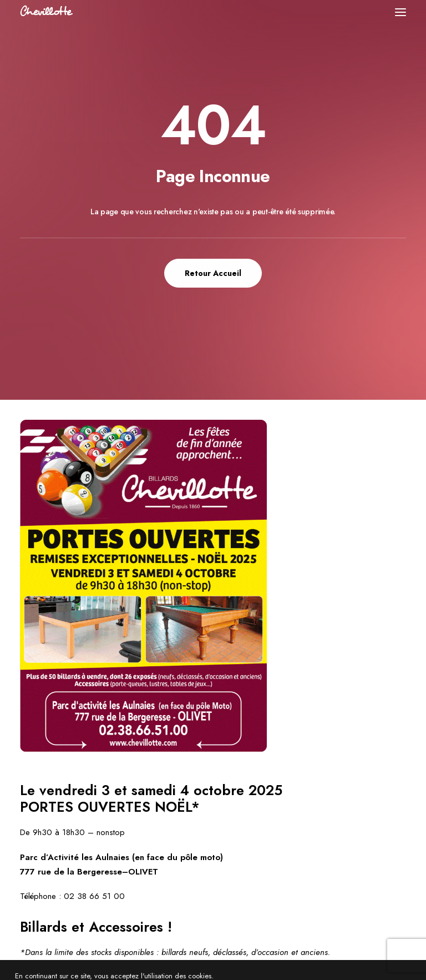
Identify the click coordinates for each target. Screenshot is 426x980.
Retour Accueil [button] (213, 273)
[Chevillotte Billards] (47, 12)
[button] (400, 12)
